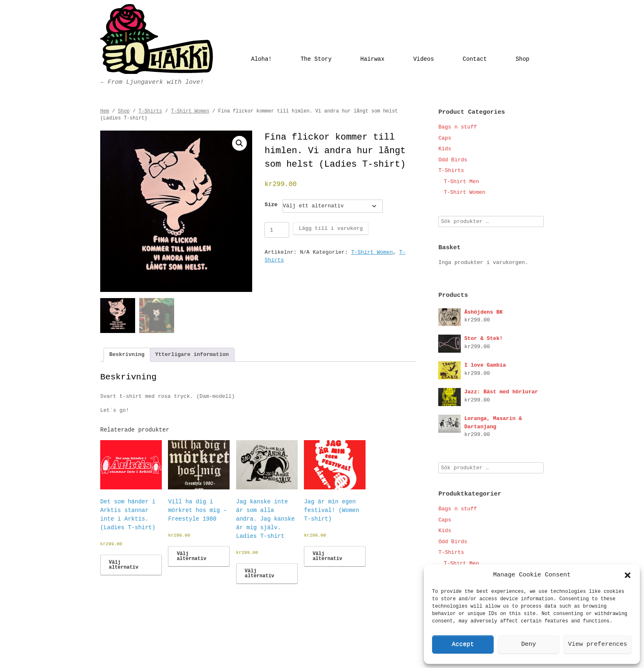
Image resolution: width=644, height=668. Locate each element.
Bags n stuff (458, 127)
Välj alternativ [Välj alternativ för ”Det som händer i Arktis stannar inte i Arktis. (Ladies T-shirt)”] (124, 565)
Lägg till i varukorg (331, 228)
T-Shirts (150, 111)
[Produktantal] (277, 230)
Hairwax (372, 59)
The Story (316, 59)
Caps (445, 138)
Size (271, 205)
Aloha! (261, 59)
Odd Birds (453, 160)
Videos (423, 59)
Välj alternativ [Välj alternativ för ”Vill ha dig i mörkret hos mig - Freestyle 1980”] (191, 556)
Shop (522, 59)
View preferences (598, 644)
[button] (628, 575)
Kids (445, 149)
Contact (475, 59)
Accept (463, 644)
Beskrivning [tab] (127, 355)
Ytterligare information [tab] (192, 355)
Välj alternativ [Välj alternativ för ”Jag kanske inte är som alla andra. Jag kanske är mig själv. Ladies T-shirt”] (260, 574)
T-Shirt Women (190, 111)
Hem (105, 111)
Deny (529, 644)
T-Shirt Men (461, 182)
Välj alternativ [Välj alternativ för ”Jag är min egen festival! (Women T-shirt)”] (327, 556)
